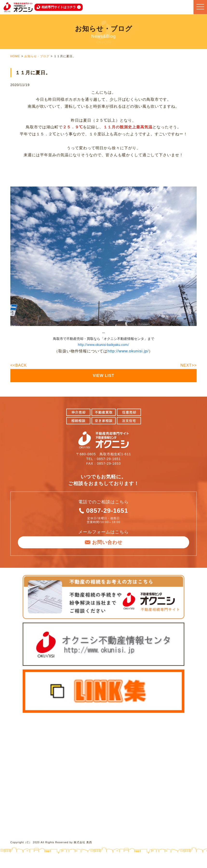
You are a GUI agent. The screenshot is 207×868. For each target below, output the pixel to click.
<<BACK (19, 365)
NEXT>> (189, 365)
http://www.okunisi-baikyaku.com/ (103, 345)
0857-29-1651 (107, 511)
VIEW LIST (103, 376)
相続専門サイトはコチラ (59, 7)
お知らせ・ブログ (37, 56)
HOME (15, 56)
